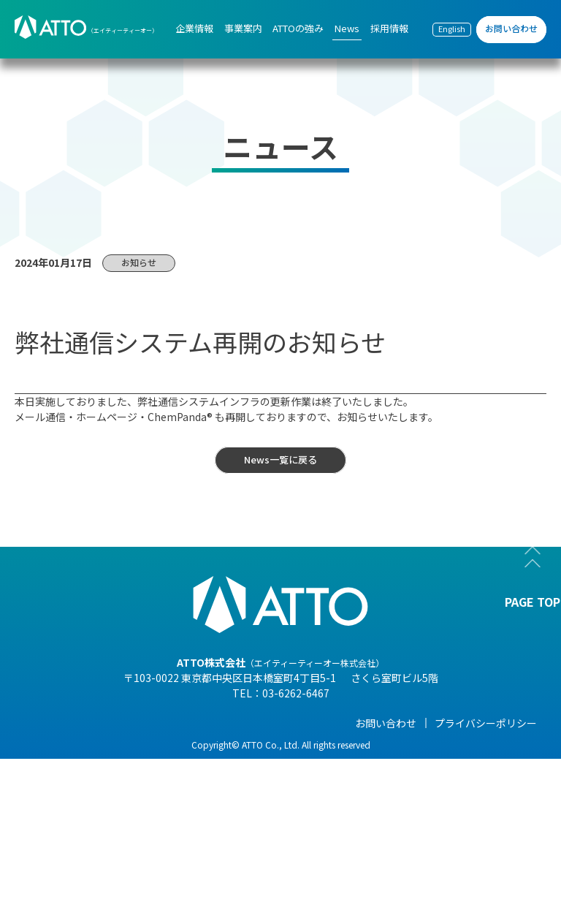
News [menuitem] (347, 28)
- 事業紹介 (53, 847)
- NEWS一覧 (366, 745)
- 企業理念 (53, 806)
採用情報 (462, 723)
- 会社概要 (53, 765)
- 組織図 (48, 786)
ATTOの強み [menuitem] (298, 28)
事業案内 (153, 723)
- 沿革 (43, 868)
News (352, 723)
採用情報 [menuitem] (389, 28)
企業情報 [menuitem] (194, 28)
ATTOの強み (264, 723)
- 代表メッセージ (68, 745)
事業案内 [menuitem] (243, 28)
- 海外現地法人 (63, 827)
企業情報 (50, 723)
